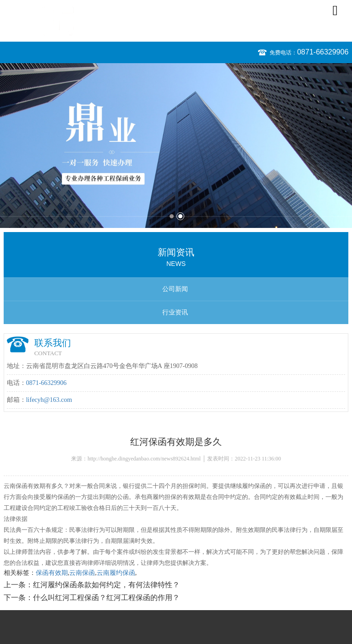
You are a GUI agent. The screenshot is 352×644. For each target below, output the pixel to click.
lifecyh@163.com (49, 400)
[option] (176, 146)
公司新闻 (175, 289)
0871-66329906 (323, 52)
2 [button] (180, 216)
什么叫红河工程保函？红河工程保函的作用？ (106, 598)
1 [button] (172, 216)
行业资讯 (175, 312)
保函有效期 (52, 573)
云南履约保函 (116, 573)
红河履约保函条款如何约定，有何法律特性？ (106, 585)
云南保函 (82, 573)
